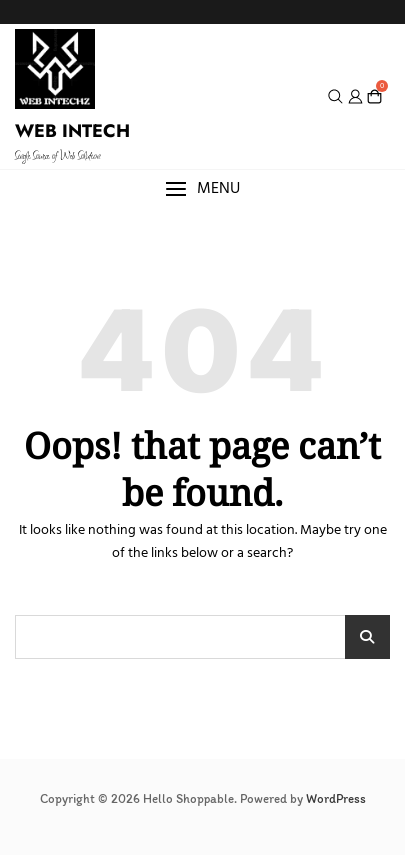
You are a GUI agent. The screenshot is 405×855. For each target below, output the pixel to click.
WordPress (336, 798)
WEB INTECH (72, 131)
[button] (202, 189)
